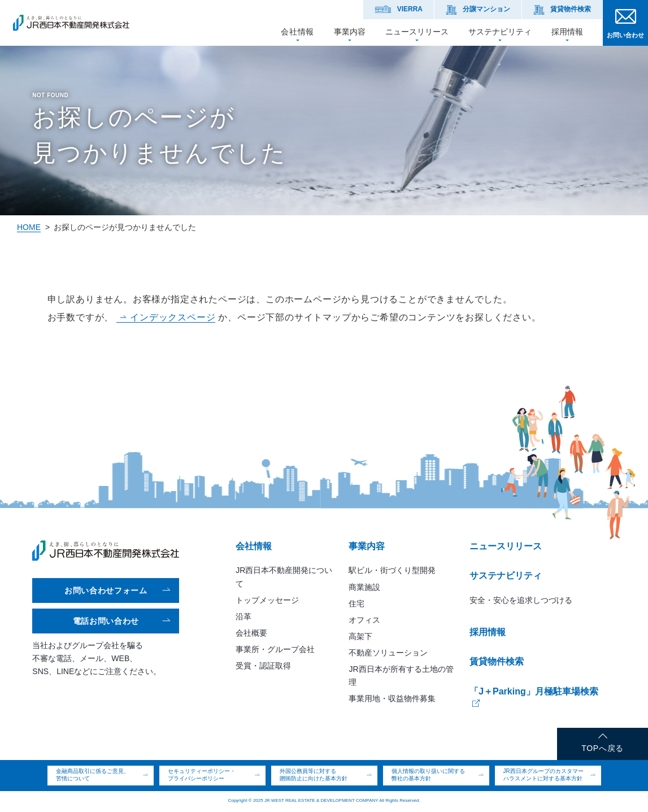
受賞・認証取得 (263, 666)
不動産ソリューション (388, 653)
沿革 (243, 616)
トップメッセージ (267, 600)
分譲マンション (486, 9)
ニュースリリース (417, 31)
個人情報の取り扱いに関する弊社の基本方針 (428, 775)
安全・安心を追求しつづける (521, 600)
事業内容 (350, 31)
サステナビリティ (500, 31)
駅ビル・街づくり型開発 (392, 570)
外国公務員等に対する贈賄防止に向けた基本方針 (314, 775)
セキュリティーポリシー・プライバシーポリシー (202, 775)
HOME (29, 227)
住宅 (356, 603)
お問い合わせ (625, 35)
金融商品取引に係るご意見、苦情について (93, 775)
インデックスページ (173, 317)
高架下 (360, 636)
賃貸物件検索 (571, 9)
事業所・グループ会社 (275, 649)
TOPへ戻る (603, 748)
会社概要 (251, 633)
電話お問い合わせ (106, 621)
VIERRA (410, 9)
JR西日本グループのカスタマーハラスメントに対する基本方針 (543, 775)
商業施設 (364, 587)
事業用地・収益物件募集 (392, 698)
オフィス (364, 620)
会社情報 (297, 31)
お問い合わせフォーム (106, 590)
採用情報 (567, 31)
